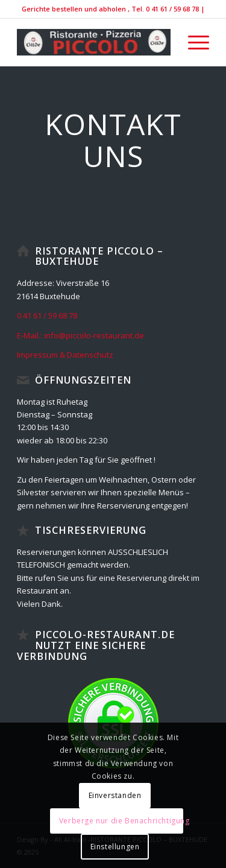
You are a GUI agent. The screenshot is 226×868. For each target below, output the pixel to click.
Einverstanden (115, 795)
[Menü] (193, 42)
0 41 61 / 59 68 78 (47, 315)
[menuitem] (193, 42)
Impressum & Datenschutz (65, 355)
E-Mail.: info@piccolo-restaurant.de (80, 335)
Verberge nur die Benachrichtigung (121, 821)
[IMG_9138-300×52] (94, 42)
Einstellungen (115, 847)
